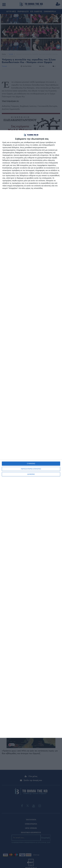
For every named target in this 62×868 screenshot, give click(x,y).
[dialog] (31, 434)
